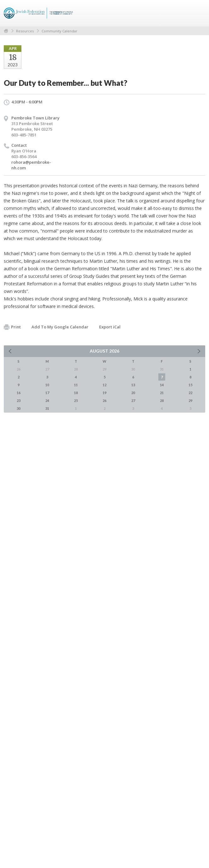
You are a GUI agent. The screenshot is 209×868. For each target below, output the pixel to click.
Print (12, 327)
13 (133, 385)
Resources (25, 31)
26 (104, 401)
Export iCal (110, 327)
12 (104, 385)
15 (190, 385)
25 (76, 401)
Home (6, 31)
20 (133, 393)
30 (19, 408)
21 (162, 393)
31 (47, 408)
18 (76, 393)
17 (47, 393)
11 (76, 385)
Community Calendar (59, 31)
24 (47, 401)
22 (190, 393)
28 (162, 401)
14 (162, 385)
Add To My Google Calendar (60, 327)
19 (104, 393)
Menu (198, 13)
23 (19, 401)
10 (47, 385)
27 (133, 401)
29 (190, 401)
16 (19, 393)
